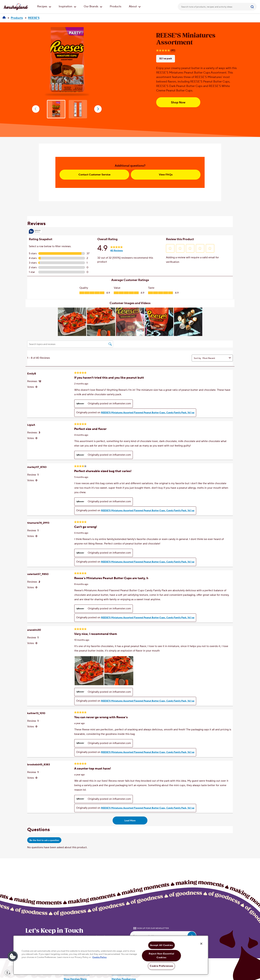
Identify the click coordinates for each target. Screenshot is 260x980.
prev (36, 109)
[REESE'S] (34, 18)
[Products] (17, 18)
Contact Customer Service (94, 175)
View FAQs (166, 175)
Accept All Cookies (162, 945)
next (98, 109)
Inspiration (67, 6)
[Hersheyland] (4, 18)
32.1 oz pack (166, 59)
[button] (13, 956)
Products (116, 6)
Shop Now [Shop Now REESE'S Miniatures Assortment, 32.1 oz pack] (178, 102)
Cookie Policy (99, 957)
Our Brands (93, 6)
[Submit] (253, 7)
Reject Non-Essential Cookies (161, 956)
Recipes (44, 6)
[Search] (253, 7)
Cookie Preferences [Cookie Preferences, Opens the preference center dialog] (161, 966)
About (135, 6)
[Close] (201, 944)
